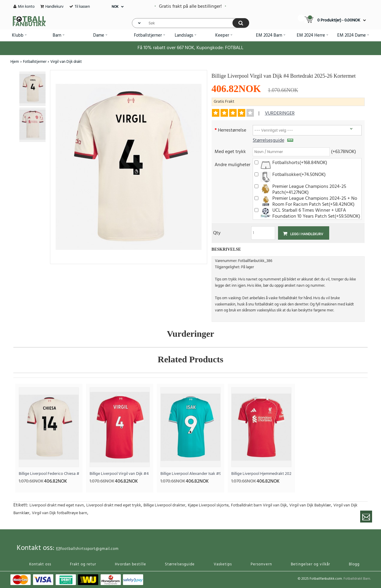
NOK (115, 7)
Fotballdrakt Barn (357, 579)
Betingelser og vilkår (310, 564)
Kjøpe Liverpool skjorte (208, 505)
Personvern (261, 564)
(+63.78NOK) (343, 151)
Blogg (354, 564)
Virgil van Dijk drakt (66, 62)
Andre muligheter (232, 164)
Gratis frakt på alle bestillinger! (190, 7)
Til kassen (82, 7)
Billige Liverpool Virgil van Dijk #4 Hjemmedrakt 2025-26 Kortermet (120, 474)
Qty (217, 233)
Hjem (15, 62)
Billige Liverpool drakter (164, 505)
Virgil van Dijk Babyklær (310, 505)
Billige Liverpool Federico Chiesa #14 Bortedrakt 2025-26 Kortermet (49, 474)
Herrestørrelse (232, 130)
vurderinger (280, 113)
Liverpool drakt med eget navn (57, 505)
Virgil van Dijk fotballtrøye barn (60, 513)
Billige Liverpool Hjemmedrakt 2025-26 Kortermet (261, 474)
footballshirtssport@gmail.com (88, 549)
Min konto (26, 7)
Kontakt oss (40, 564)
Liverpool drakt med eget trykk (114, 505)
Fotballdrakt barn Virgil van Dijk (259, 505)
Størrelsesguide (273, 141)
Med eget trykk (230, 151)
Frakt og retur (83, 564)
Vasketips (223, 564)
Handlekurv (54, 7)
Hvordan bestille (131, 564)
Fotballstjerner (35, 62)
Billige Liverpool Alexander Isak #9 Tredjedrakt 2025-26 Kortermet (190, 474)
